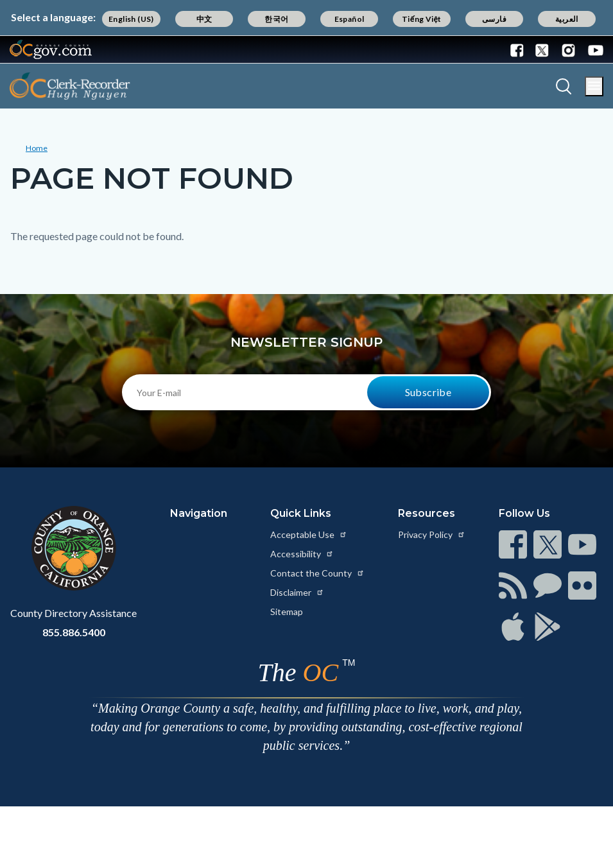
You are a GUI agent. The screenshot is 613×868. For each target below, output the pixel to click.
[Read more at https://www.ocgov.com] (73, 548)
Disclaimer (297, 592)
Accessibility (302, 554)
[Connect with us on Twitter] (542, 49)
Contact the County (317, 573)
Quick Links (301, 513)
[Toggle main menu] (594, 86)
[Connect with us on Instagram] (568, 49)
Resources (427, 513)
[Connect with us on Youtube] (593, 49)
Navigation (199, 513)
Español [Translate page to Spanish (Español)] (350, 19)
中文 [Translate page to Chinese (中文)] (204, 19)
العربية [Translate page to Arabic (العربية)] (567, 19)
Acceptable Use (309, 534)
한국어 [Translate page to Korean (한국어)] (276, 19)
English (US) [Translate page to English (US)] (131, 19)
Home (37, 148)
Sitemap (287, 612)
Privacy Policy (432, 534)
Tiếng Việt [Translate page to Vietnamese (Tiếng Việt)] (422, 19)
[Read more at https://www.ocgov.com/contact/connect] (513, 544)
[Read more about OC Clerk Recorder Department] (70, 86)
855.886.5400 (74, 632)
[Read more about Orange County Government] (51, 49)
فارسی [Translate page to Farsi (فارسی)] (494, 19)
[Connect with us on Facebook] (520, 49)
